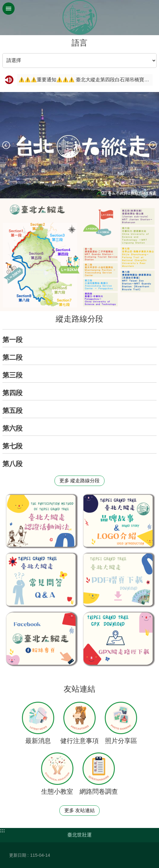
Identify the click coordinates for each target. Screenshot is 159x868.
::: (2, 831)
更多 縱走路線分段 (79, 481)
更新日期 (18, 855)
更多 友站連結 (79, 810)
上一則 (6, 145)
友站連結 (79, 689)
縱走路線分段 (79, 319)
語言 (79, 43)
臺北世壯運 (79, 835)
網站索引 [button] (9, 9)
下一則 (153, 145)
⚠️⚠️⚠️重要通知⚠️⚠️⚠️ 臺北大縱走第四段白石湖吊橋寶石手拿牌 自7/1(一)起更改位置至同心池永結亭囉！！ (85, 80)
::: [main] (4, 39)
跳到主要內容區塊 (3, 3)
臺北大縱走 (79, 18)
